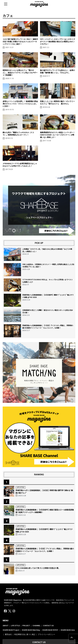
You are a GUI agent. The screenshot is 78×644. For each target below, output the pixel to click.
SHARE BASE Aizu (68, 630)
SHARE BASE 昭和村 (50, 630)
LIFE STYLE (15, 626)
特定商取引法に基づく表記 (25, 634)
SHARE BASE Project (11, 630)
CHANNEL (36, 626)
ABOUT (6, 626)
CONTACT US (48, 626)
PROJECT (26, 626)
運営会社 (8, 634)
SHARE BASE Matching (31, 630)
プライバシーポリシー (46, 634)
